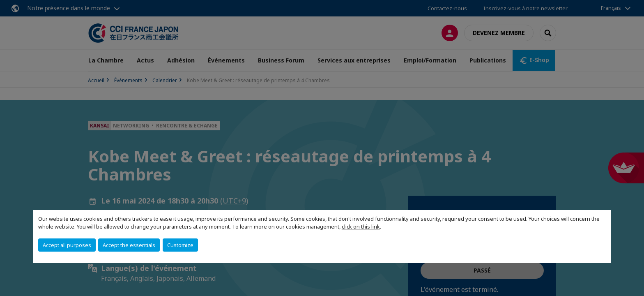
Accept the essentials (129, 245)
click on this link (361, 227)
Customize (180, 245)
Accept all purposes (67, 245)
